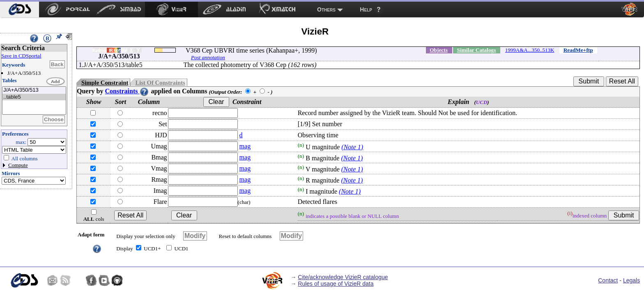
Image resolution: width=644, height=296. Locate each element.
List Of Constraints (160, 83)
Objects (439, 50)
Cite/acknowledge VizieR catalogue (343, 277)
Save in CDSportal (21, 56)
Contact (608, 280)
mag (245, 146)
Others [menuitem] (326, 9)
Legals (631, 280)
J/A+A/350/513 (34, 90)
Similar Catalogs (477, 50)
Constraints (127, 91)
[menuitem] (20, 9)
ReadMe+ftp (578, 50)
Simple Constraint (105, 83)
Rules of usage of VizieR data (336, 284)
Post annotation (208, 57)
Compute (18, 165)
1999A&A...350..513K (530, 50)
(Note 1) (352, 147)
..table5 (34, 97)
